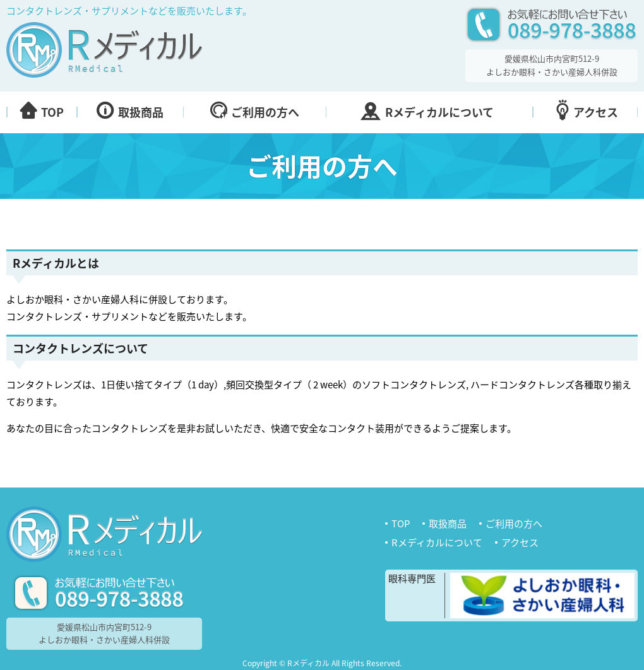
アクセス (520, 543)
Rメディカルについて (437, 543)
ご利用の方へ (514, 524)
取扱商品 (448, 524)
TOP (401, 524)
